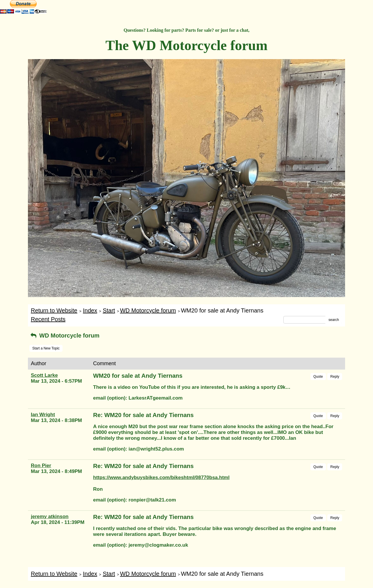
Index (90, 310)
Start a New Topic (46, 348)
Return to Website (54, 310)
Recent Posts (48, 319)
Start (109, 310)
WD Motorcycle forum (148, 310)
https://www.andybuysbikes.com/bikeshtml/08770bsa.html (161, 477)
